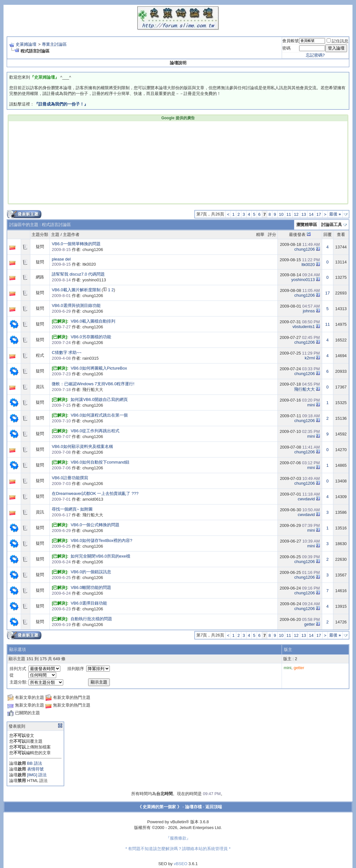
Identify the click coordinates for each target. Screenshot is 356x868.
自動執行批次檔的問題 (91, 619)
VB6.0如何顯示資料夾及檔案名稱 (82, 446)
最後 (335, 214)
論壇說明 (178, 63)
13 (304, 214)
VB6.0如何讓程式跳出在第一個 (99, 415)
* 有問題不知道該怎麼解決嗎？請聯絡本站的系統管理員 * (178, 849)
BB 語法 (35, 763)
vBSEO (181, 864)
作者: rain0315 (75, 358)
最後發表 (297, 235)
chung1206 (305, 249)
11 (289, 214)
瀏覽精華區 (307, 225)
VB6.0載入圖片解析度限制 (76, 290)
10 (281, 214)
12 (296, 214)
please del (61, 259)
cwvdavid (306, 499)
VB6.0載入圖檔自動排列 (93, 321)
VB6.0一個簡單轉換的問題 (76, 244)
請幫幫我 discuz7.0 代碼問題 (78, 274)
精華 (260, 235)
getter (310, 624)
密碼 (286, 48)
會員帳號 (291, 41)
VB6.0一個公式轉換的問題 (95, 525)
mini (311, 405)
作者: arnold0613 (77, 499)
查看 (341, 235)
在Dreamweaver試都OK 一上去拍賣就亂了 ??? (95, 493)
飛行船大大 (304, 389)
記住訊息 (337, 41)
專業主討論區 (54, 44)
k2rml (310, 358)
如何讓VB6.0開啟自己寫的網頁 (99, 399)
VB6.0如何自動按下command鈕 (100, 462)
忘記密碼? (315, 55)
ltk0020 (308, 265)
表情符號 (35, 769)
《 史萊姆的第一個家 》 (159, 807)
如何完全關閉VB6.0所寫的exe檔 (100, 556)
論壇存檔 (193, 807)
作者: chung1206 (77, 250)
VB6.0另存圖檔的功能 (91, 337)
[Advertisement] (81, 162)
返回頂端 (214, 807)
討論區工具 (332, 225)
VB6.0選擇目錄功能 (89, 603)
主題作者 (71, 235)
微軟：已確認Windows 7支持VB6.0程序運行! (93, 384)
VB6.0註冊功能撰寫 (70, 478)
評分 (272, 235)
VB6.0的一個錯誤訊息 (91, 572)
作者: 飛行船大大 (77, 390)
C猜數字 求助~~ (67, 352)
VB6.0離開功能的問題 (91, 587)
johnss (309, 311)
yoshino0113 (303, 280)
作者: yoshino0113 (79, 280)
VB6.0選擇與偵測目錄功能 (76, 305)
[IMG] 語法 (37, 775)
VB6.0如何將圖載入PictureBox (99, 368)
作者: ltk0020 (74, 264)
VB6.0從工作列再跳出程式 (95, 431)
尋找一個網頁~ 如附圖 (72, 509)
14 (311, 214)
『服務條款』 (178, 838)
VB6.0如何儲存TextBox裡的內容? (101, 540)
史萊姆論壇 (26, 44)
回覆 (328, 235)
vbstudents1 (304, 327)
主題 (55, 235)
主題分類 (40, 235)
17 (319, 214)
